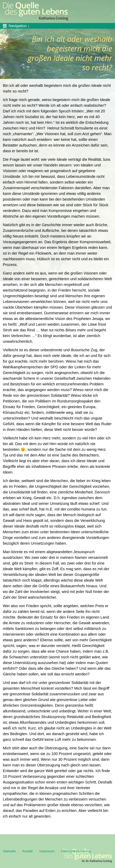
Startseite (9, 851)
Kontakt (28, 851)
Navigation (18, 26)
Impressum (47, 851)
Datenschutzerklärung (76, 851)
